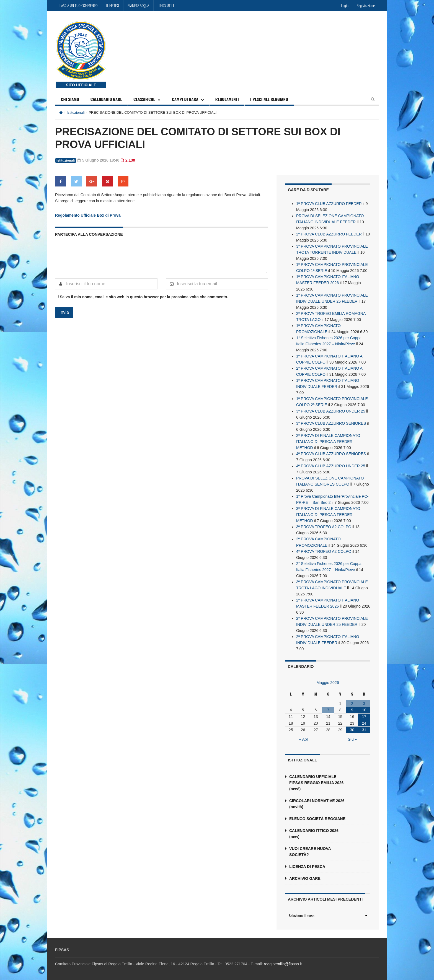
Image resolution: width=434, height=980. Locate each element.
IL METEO (113, 6)
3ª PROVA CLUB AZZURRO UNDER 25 (331, 410)
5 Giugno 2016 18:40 (99, 160)
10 (364, 709)
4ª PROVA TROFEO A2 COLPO (324, 550)
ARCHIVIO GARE (305, 877)
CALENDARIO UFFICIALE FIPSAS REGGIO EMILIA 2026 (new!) (316, 782)
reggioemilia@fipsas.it (283, 963)
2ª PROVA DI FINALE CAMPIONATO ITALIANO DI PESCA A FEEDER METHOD (328, 441)
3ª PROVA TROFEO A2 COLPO (324, 526)
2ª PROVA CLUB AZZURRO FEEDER (329, 234)
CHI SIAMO (70, 99)
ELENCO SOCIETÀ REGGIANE (317, 818)
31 (364, 729)
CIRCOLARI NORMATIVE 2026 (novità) (317, 803)
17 (364, 715)
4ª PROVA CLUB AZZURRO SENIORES (331, 453)
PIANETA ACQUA (138, 6)
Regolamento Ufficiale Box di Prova (88, 215)
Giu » (352, 738)
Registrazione (366, 6)
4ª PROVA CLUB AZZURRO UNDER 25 (331, 465)
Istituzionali (76, 112)
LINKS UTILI (166, 6)
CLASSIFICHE (144, 99)
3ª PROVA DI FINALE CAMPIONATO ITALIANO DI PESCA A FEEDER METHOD (328, 514)
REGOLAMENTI (227, 99)
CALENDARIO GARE (106, 99)
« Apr (304, 738)
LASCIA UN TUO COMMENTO (79, 6)
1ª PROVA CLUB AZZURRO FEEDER (329, 203)
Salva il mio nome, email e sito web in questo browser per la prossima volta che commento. (144, 297)
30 (352, 729)
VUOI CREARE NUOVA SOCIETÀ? (310, 851)
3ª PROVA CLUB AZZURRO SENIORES (331, 422)
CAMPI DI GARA (185, 99)
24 (364, 722)
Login (345, 6)
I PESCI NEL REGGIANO (269, 99)
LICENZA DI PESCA (307, 865)
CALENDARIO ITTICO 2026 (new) (314, 833)
